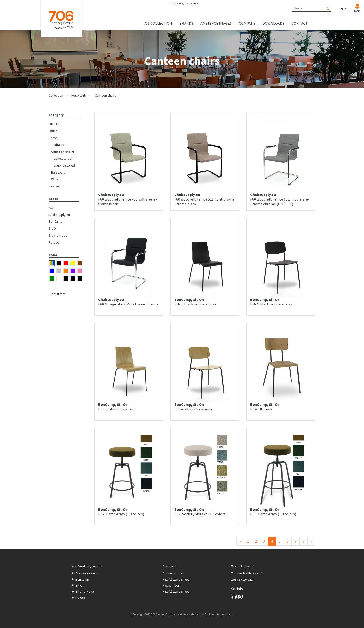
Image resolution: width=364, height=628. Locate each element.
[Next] (311, 541)
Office (53, 131)
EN (341, 9)
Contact (300, 23)
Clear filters (57, 294)
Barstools (58, 172)
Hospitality (79, 95)
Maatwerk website (187, 614)
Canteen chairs (106, 95)
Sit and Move (58, 235)
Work (55, 179)
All (51, 208)
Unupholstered (64, 165)
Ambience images (216, 23)
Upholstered (63, 159)
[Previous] (240, 541)
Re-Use (54, 186)
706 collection (158, 23)
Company (247, 23)
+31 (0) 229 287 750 (176, 579)
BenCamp (56, 221)
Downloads (273, 23)
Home (53, 138)
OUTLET (54, 124)
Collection (56, 95)
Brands (186, 23)
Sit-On (53, 228)
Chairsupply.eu (59, 215)
